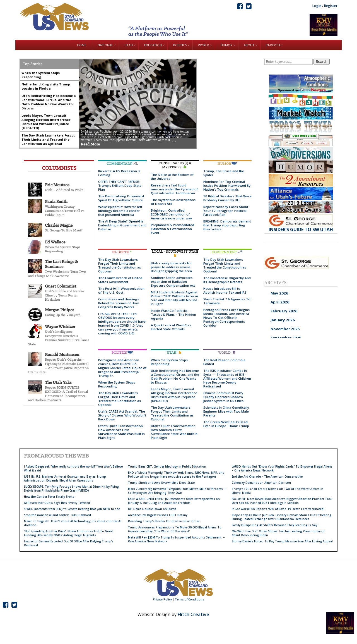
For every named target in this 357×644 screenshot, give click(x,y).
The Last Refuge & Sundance (61, 264)
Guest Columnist (61, 286)
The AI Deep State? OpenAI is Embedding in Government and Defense (122, 225)
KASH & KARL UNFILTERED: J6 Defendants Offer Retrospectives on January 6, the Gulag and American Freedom (174, 501)
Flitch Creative (193, 614)
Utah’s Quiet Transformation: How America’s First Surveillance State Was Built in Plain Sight (121, 432)
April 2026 (280, 302)
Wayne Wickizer (60, 327)
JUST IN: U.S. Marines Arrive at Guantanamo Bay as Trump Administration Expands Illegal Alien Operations (65, 478)
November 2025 (285, 329)
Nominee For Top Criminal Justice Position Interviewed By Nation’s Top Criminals (227, 185)
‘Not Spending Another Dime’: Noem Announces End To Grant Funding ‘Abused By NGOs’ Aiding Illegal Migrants (68, 533)
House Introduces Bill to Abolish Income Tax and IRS (225, 290)
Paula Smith (56, 202)
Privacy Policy (162, 599)
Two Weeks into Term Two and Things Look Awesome (57, 274)
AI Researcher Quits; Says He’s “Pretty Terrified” (58, 503)
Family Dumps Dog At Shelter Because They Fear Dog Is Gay (274, 525)
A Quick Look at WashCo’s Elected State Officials (171, 327)
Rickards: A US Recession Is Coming (119, 173)
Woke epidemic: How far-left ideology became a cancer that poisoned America (120, 211)
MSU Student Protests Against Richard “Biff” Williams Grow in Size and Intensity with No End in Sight (174, 298)
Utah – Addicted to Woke (64, 190)
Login (317, 6)
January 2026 (283, 320)
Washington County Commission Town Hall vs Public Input (65, 211)
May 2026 (279, 293)
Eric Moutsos (57, 185)
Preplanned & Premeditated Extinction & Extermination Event (173, 229)
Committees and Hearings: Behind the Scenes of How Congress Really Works (119, 303)
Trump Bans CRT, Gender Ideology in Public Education (167, 466)
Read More (90, 144)
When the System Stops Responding (63, 249)
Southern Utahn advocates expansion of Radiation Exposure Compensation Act (173, 282)
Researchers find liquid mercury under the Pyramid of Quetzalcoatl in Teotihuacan (174, 189)
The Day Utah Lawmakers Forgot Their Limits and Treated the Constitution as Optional (120, 265)
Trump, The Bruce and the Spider (224, 173)
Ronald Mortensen (62, 355)
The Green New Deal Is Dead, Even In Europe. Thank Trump (226, 424)
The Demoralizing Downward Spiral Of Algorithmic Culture (121, 198)
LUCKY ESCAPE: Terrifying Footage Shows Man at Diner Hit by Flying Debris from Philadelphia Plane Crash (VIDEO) (71, 489)
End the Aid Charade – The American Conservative (267, 477)
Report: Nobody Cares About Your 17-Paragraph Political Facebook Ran (226, 211)
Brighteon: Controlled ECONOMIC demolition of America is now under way (171, 214)
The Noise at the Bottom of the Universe (172, 177)
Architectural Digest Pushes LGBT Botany (158, 515)
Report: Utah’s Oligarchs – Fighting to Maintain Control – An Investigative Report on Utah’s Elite (58, 366)
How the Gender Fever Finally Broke (49, 497)
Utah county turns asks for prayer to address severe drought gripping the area (171, 267)
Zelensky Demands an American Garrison (261, 483)
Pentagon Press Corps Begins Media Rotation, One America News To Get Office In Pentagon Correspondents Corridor (226, 318)
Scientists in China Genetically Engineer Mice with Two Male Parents (226, 411)
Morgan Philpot (59, 310)
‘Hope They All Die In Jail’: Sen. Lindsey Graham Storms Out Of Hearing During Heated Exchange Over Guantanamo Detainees (282, 517)
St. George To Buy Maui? (64, 230)
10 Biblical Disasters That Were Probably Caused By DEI (227, 198)
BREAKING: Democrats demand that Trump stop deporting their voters (227, 225)
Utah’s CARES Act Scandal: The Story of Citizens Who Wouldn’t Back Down (122, 415)
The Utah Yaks (58, 383)
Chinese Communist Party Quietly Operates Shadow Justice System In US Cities (223, 397)
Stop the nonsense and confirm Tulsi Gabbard (57, 515)
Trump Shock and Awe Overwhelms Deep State (161, 483)
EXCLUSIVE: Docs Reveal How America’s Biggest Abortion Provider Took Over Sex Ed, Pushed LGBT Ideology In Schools (282, 501)
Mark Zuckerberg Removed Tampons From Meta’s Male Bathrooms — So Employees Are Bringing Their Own (177, 491)
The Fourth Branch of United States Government (120, 280)
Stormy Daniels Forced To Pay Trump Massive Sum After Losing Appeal (282, 541)
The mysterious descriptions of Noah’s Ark (173, 202)
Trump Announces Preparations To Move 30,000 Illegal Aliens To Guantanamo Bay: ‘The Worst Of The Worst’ (175, 529)
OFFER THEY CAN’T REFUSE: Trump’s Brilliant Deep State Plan (120, 185)
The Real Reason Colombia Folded (224, 362)
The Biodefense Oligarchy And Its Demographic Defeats (227, 280)
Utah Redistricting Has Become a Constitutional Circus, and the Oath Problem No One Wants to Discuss (175, 376)
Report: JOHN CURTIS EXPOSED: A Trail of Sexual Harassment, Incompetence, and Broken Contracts (58, 394)
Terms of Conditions (190, 599)
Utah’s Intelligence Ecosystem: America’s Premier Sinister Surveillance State (59, 338)
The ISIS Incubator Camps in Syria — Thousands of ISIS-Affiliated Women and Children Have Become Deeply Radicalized (227, 378)
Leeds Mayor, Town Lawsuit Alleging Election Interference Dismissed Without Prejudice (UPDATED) (174, 395)
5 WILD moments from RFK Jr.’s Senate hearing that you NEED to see (72, 509)
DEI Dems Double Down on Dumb (152, 509)
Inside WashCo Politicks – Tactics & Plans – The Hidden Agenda (173, 314)
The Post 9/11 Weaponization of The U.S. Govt (121, 290)
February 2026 (284, 311)
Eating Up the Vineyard (63, 315)
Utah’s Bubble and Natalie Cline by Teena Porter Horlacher (64, 295)
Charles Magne (59, 226)
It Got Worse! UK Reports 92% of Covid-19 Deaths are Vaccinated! (278, 509)
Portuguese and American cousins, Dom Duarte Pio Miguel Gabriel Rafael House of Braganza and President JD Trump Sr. (122, 368)
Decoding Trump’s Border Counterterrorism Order (164, 521)
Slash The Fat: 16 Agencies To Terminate (227, 301)
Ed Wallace (55, 242)
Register (331, 6)
